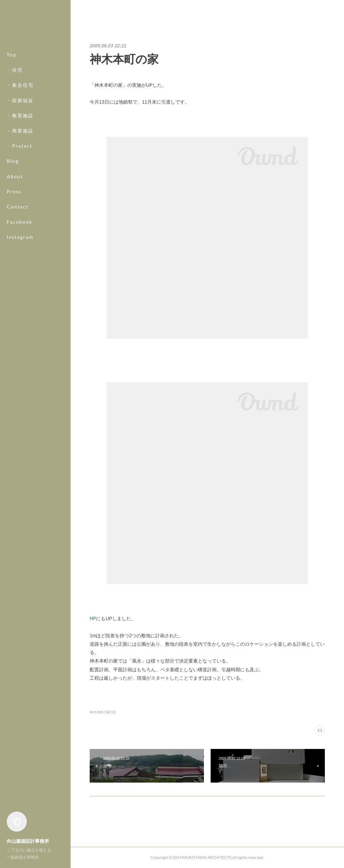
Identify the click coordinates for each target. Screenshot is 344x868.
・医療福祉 (20, 100)
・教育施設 (20, 116)
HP (93, 618)
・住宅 (15, 70)
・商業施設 (20, 131)
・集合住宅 (20, 85)
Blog (13, 161)
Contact (17, 207)
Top (12, 55)
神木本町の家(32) (103, 712)
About (15, 176)
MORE (15, 222)
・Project (19, 146)
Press (14, 192)
